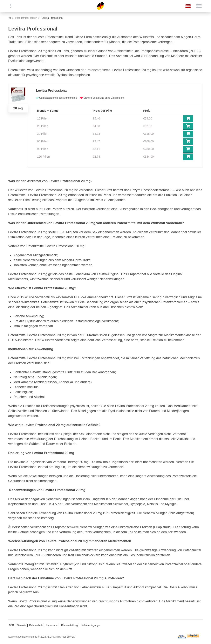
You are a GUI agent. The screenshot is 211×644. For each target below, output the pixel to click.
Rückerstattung (70, 625)
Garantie (22, 625)
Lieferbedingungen (91, 625)
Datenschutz (36, 625)
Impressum (52, 625)
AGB (11, 625)
